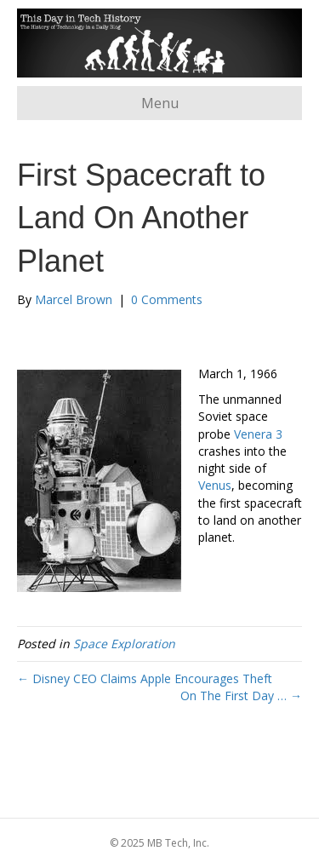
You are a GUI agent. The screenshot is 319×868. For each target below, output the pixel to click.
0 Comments (167, 299)
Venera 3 (258, 434)
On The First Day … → (241, 696)
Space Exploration (124, 644)
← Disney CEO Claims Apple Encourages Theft (145, 678)
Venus (215, 485)
